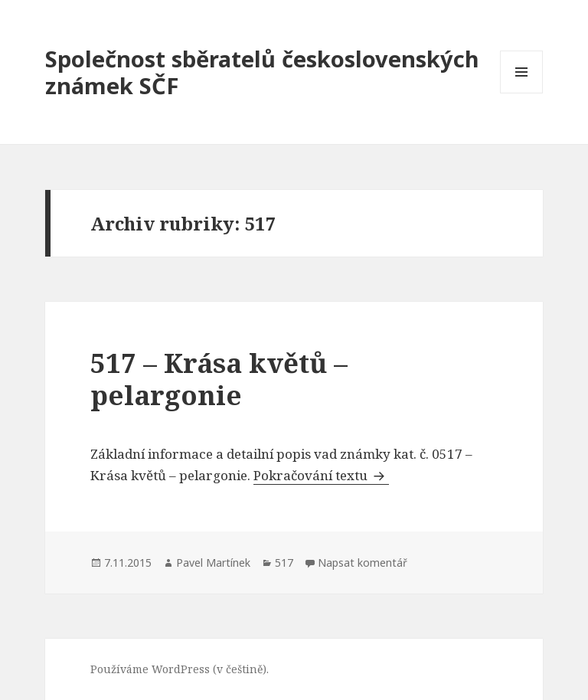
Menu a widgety (522, 93)
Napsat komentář (363, 563)
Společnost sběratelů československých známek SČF (262, 72)
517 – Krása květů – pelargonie (219, 379)
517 (284, 563)
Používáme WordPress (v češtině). (180, 669)
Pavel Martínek (213, 563)
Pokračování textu (321, 475)
